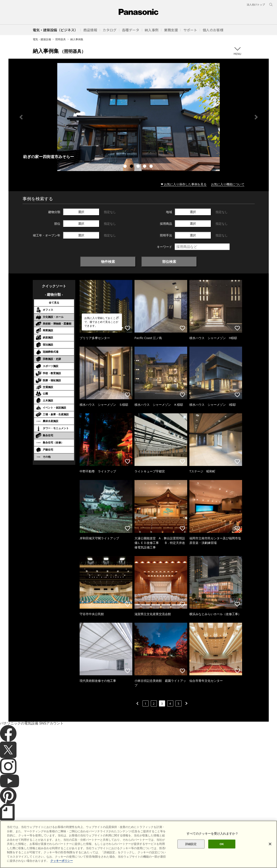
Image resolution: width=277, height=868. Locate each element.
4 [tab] (145, 167)
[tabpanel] (139, 117)
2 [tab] (132, 167)
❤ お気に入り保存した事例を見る (184, 184)
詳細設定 (191, 844)
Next (256, 117)
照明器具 (61, 39)
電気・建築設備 (42, 39)
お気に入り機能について (228, 184)
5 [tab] (152, 167)
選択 (81, 212)
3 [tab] (139, 167)
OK (222, 844)
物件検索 (108, 262)
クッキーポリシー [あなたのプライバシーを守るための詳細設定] (62, 861)
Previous (21, 117)
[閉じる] (270, 844)
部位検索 (169, 262)
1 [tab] (126, 167)
